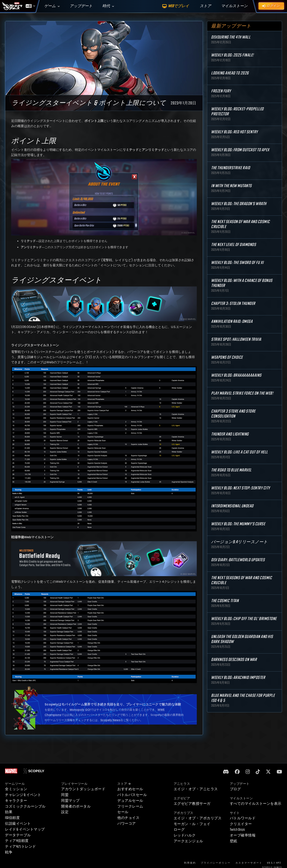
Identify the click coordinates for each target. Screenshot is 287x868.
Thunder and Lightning (230, 434)
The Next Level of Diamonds (234, 245)
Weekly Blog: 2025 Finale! (232, 55)
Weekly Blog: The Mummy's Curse (238, 524)
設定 (65, 812)
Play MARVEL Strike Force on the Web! (242, 393)
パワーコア (127, 824)
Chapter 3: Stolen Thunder (233, 304)
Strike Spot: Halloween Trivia (236, 339)
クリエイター (241, 824)
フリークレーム (130, 806)
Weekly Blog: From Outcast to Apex (240, 150)
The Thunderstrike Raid (231, 168)
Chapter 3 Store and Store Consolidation (233, 414)
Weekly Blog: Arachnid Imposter (238, 678)
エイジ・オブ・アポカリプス (198, 818)
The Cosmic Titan (225, 601)
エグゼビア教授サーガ (192, 804)
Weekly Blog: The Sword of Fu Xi (237, 263)
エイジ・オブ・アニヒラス (196, 789)
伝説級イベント (18, 824)
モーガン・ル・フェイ (192, 824)
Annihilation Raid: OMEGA (232, 321)
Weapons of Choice (227, 357)
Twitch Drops (238, 830)
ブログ (235, 789)
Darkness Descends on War (234, 660)
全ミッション (16, 789)
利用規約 (190, 863)
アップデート (81, 6)
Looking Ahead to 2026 (230, 73)
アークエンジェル (188, 841)
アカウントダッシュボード (83, 789)
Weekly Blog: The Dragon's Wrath (239, 204)
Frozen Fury (221, 91)
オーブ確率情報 (243, 835)
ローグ (179, 830)
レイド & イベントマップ (25, 829)
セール (123, 812)
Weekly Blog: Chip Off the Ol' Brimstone (244, 619)
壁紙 (234, 841)
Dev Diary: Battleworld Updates (238, 560)
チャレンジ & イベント (23, 795)
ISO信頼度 (12, 818)
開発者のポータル (76, 806)
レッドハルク (185, 835)
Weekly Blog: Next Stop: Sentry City (241, 488)
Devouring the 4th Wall (231, 37)
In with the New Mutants (231, 186)
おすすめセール (130, 789)
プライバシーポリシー (216, 863)
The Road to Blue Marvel (231, 470)
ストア (124, 784)
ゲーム (50, 6)
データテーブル (18, 835)
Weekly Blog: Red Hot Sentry (235, 132)
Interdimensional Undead (232, 506)
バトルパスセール (132, 795)
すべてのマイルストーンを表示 (256, 804)
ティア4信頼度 (17, 841)
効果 (9, 812)
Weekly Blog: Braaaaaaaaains (236, 375)
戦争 (9, 852)
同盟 (65, 795)
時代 (106, 6)
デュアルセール (130, 801)
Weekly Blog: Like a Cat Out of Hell (239, 452)
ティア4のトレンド (21, 847)
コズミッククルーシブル (25, 806)
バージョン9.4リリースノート (239, 542)
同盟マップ (70, 801)
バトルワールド (243, 818)
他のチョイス (128, 818)
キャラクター (16, 801)
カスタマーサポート (249, 863)
